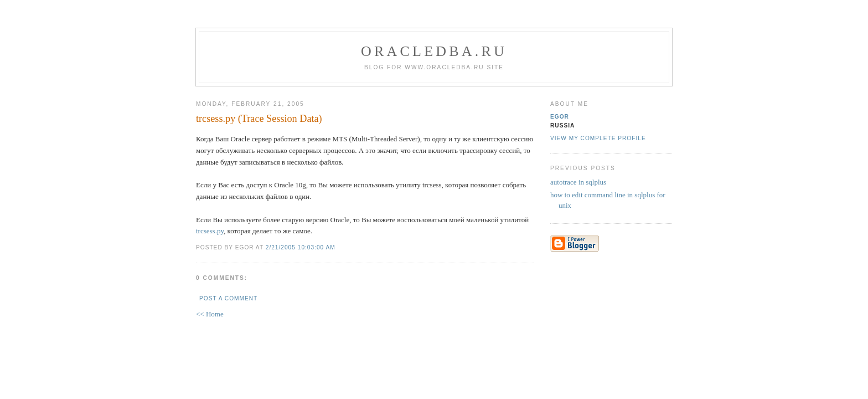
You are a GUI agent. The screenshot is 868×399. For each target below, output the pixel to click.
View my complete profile (598, 138)
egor (560, 117)
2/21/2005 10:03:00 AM (301, 247)
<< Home (210, 314)
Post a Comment (228, 298)
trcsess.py (210, 231)
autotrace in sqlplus (578, 182)
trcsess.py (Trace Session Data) (259, 119)
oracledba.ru (434, 51)
